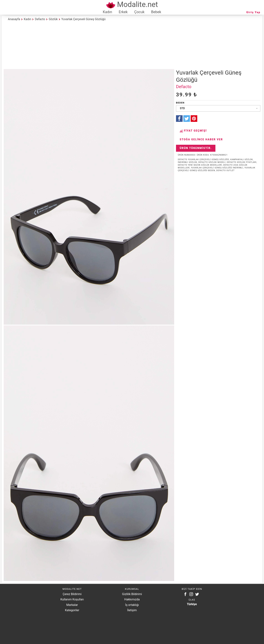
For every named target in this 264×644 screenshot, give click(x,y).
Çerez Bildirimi (72, 594)
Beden (180, 103)
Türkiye (192, 604)
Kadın (108, 12)
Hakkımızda (132, 599)
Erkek (123, 12)
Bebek (156, 12)
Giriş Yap (253, 12)
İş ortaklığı (132, 605)
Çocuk (139, 12)
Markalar (72, 605)
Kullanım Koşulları (72, 599)
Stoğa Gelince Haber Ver (201, 140)
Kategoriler (72, 610)
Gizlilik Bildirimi (132, 594)
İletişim (132, 610)
